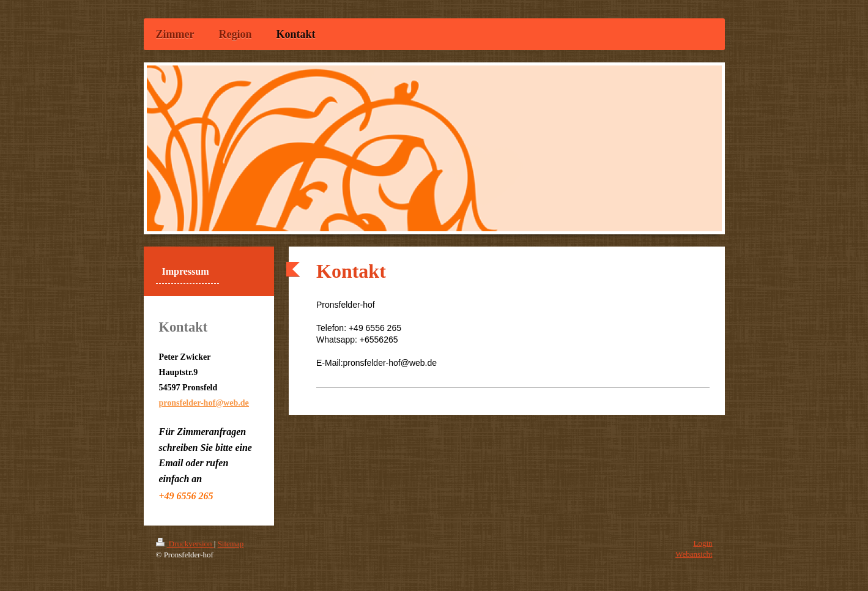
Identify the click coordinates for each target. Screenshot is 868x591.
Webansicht (694, 554)
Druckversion (185, 544)
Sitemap (231, 544)
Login (703, 543)
